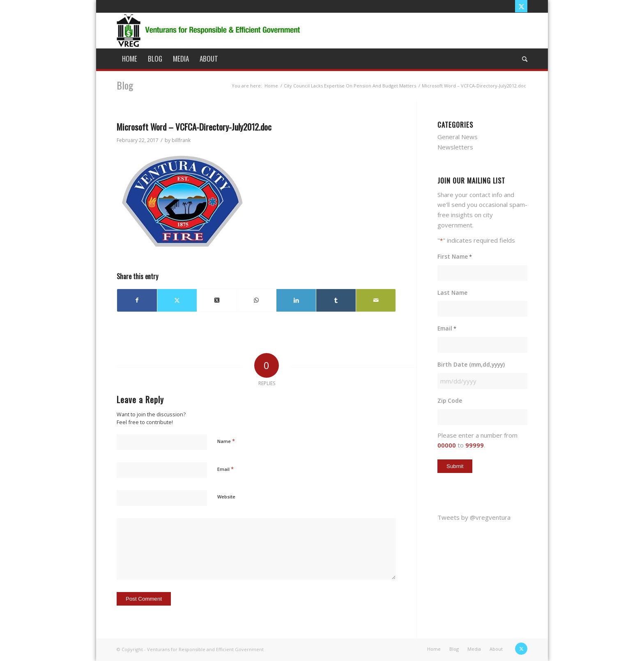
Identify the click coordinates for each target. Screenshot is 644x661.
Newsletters (455, 147)
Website (226, 497)
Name (226, 441)
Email (225, 469)
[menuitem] (130, 59)
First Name (455, 257)
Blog (125, 85)
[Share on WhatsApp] (257, 300)
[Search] (522, 59)
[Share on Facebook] (137, 300)
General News (458, 137)
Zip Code (450, 401)
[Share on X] (177, 300)
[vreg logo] (209, 30)
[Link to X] (521, 6)
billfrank (181, 140)
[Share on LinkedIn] (296, 300)
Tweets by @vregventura (474, 517)
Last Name (452, 293)
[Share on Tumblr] (336, 300)
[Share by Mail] (376, 300)
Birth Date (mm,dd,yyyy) (471, 364)
